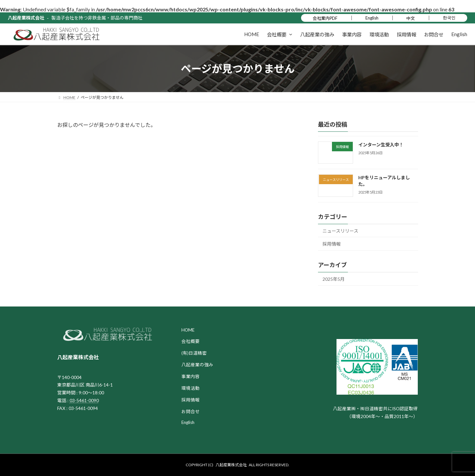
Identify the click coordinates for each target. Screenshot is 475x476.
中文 (411, 18)
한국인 (449, 18)
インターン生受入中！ (381, 145)
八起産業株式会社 (26, 18)
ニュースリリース (340, 231)
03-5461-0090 (84, 400)
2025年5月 (334, 279)
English (372, 18)
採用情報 (332, 244)
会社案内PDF (325, 18)
